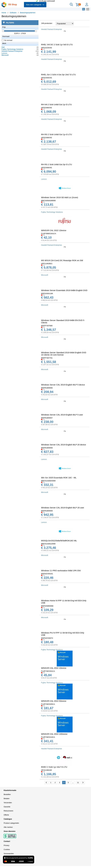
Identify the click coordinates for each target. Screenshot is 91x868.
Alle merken (8, 827)
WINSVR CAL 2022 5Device (54, 701)
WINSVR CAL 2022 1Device (54, 230)
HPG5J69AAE (46, 168)
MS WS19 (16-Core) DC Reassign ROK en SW (62, 260)
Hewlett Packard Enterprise (12, 51)
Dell (3, 47)
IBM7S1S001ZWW (48, 544)
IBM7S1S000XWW (48, 481)
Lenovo (4, 53)
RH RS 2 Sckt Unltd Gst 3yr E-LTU (56, 164)
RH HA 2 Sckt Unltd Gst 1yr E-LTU (56, 104)
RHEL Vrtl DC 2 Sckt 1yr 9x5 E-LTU (57, 45)
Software (13, 13)
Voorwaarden (9, 854)
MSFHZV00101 (47, 574)
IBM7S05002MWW (48, 201)
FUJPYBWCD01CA (49, 234)
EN (88, 9)
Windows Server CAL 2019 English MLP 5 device (63, 385)
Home (4, 13)
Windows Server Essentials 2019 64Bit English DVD (64, 290)
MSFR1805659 (47, 511)
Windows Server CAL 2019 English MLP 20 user (63, 508)
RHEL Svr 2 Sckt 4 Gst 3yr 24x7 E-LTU (58, 75)
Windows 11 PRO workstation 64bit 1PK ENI (61, 571)
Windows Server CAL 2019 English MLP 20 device (64, 445)
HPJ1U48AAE (46, 770)
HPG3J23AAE (46, 48)
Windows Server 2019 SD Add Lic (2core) (60, 197)
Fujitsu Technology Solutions (12, 49)
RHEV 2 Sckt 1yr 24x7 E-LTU (54, 767)
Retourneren (8, 811)
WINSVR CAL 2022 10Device (54, 734)
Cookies (7, 849)
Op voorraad (7, 40)
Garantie (7, 807)
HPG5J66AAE (46, 108)
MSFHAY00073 (47, 638)
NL (84, 9)
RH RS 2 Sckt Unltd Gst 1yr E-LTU (56, 134)
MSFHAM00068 (47, 606)
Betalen (7, 799)
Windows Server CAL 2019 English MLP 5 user (62, 415)
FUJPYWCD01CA (48, 671)
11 (78, 783)
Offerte (6, 815)
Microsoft (5, 55)
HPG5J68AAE (46, 138)
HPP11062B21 (47, 264)
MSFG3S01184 (47, 293)
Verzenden (8, 803)
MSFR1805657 (47, 418)
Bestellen (7, 794)
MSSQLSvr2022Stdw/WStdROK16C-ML (59, 541)
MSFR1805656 (47, 388)
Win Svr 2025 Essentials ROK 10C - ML (59, 478)
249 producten (47, 23)
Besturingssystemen (28, 13)
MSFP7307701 (47, 358)
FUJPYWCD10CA (48, 737)
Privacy (7, 845)
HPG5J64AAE (46, 78)
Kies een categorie (35, 5)
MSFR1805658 (47, 448)
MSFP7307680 (47, 326)
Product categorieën (11, 823)
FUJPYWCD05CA (48, 704)
